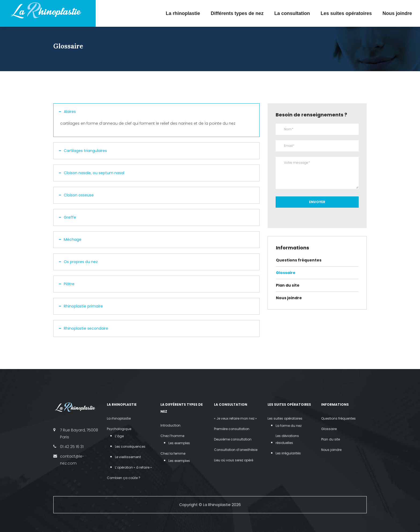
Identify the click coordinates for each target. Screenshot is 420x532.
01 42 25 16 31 (72, 447)
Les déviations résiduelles (287, 439)
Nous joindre (397, 13)
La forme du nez (289, 426)
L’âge (119, 436)
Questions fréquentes (299, 260)
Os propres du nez (78, 262)
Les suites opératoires (346, 13)
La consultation (292, 13)
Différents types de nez (237, 13)
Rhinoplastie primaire (81, 306)
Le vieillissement (128, 457)
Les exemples (179, 443)
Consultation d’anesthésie (236, 450)
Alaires (67, 112)
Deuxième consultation (233, 439)
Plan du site (288, 285)
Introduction (170, 425)
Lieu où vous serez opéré (234, 460)
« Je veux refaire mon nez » (235, 418)
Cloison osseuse (76, 195)
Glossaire (286, 273)
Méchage (70, 240)
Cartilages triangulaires (83, 151)
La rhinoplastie (183, 13)
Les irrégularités (288, 453)
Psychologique (119, 429)
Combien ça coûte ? (124, 478)
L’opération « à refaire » (133, 467)
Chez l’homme (172, 436)
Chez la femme (173, 453)
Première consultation (232, 429)
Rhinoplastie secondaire (84, 328)
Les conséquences (130, 446)
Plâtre (67, 284)
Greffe (67, 217)
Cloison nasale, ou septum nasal (92, 173)
